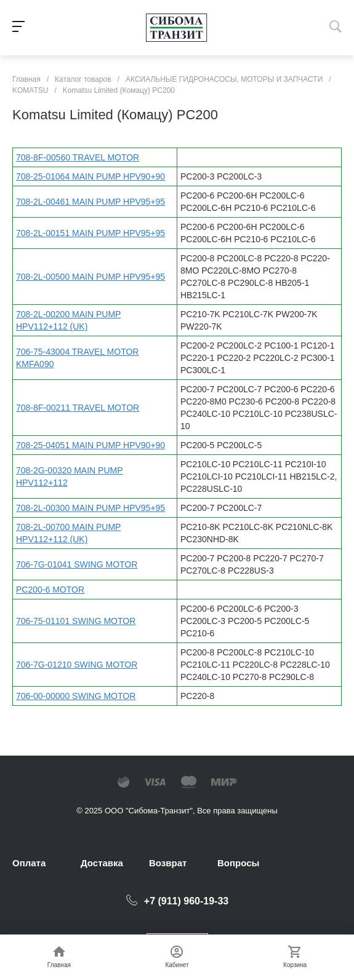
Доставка (102, 863)
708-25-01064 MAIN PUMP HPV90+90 (91, 176)
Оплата (29, 863)
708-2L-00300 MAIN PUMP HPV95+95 (91, 508)
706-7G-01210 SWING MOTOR (77, 665)
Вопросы (238, 863)
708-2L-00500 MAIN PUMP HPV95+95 (91, 277)
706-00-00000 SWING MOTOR (76, 696)
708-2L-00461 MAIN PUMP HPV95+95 (91, 202)
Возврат (168, 863)
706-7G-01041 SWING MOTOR (77, 564)
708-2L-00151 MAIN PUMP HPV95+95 (91, 233)
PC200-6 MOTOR (50, 590)
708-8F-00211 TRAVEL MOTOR (78, 408)
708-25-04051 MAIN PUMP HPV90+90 (91, 445)
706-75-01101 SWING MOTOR (76, 621)
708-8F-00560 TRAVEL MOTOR (78, 157)
